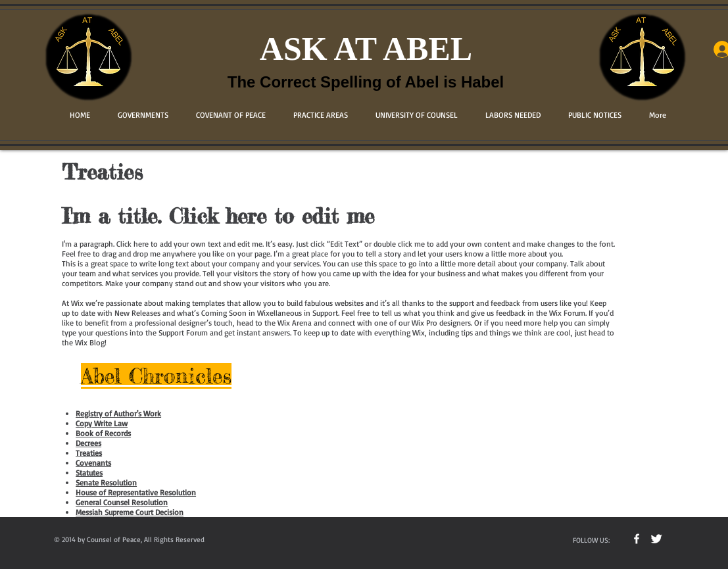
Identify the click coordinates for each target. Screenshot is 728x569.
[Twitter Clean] (656, 539)
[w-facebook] (637, 539)
